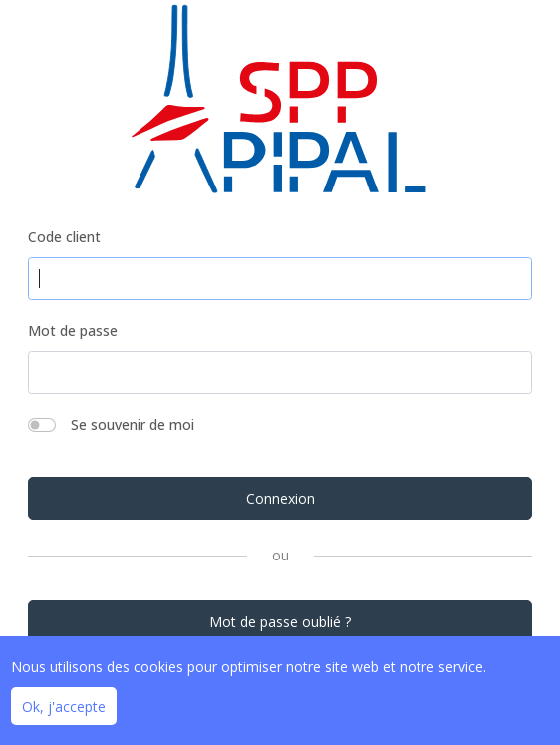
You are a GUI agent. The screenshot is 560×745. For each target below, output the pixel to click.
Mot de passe (73, 331)
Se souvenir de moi (133, 424)
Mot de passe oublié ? (280, 622)
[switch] (42, 425)
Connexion (280, 498)
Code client (64, 237)
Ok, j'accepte (64, 707)
